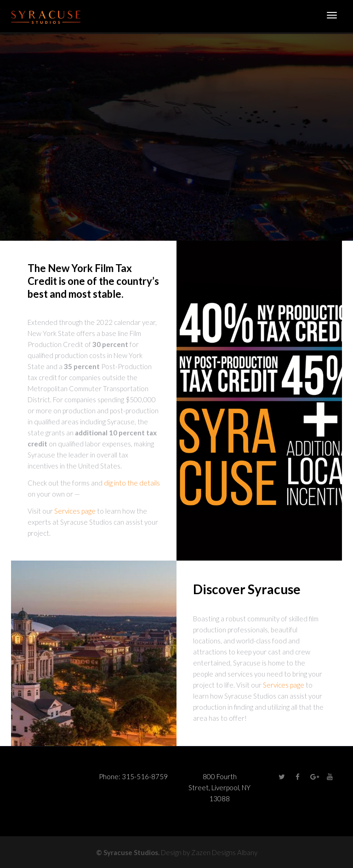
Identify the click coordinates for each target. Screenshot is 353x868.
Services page (75, 511)
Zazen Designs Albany (224, 852)
